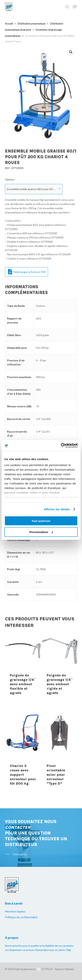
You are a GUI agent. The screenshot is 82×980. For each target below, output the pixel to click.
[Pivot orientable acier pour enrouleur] (60, 734)
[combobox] (34, 189)
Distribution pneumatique (31, 24)
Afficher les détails (57, 509)
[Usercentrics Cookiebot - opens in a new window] (61, 446)
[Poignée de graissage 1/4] (23, 650)
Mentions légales (15, 911)
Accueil (9, 24)
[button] (71, 52)
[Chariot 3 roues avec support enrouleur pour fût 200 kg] (23, 734)
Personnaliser (41, 532)
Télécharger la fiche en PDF (27, 272)
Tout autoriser (41, 521)
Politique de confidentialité (21, 917)
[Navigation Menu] (75, 7)
